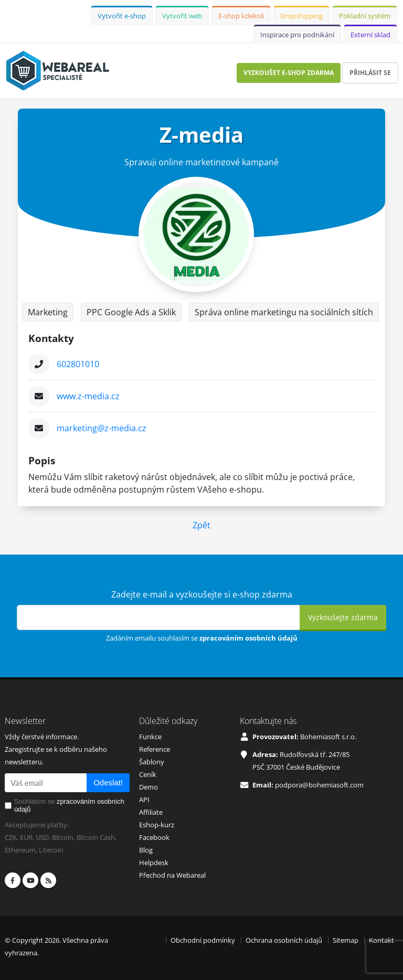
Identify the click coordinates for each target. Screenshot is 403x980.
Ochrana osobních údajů (284, 940)
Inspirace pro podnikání (297, 35)
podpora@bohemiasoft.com (319, 785)
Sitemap (346, 940)
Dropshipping (301, 16)
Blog (146, 850)
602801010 (78, 364)
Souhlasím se (69, 805)
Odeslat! (108, 782)
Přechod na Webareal (172, 875)
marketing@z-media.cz (102, 428)
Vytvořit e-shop (122, 16)
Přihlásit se (370, 73)
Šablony (152, 762)
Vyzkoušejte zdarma (343, 617)
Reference (155, 749)
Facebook (154, 837)
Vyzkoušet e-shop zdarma (289, 73)
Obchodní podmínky (203, 940)
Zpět (201, 525)
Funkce (150, 737)
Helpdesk (154, 862)
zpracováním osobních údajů (248, 638)
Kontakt (381, 940)
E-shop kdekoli (241, 16)
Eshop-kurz (157, 825)
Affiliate (151, 812)
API (144, 800)
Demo (149, 787)
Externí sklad (370, 35)
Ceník (148, 774)
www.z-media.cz (88, 396)
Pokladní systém (365, 16)
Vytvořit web (182, 16)
